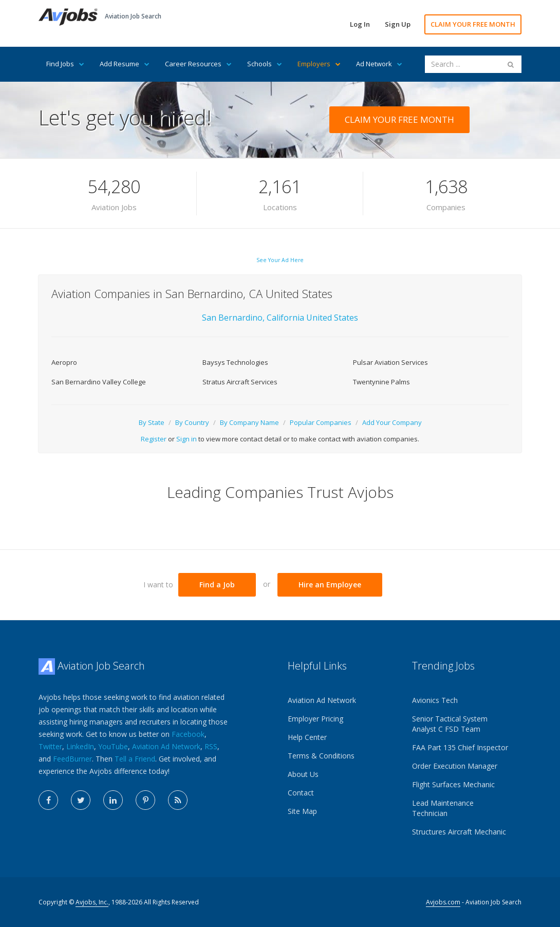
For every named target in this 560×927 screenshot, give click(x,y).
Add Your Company (392, 422)
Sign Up (398, 24)
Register (154, 439)
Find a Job (217, 585)
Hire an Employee (330, 585)
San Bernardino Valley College (99, 382)
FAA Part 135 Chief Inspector (460, 747)
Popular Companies (321, 422)
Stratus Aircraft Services (240, 382)
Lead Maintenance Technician (443, 808)
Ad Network (379, 64)
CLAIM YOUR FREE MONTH (473, 24)
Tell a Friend (135, 759)
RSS (211, 746)
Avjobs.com (443, 902)
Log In (360, 24)
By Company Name (249, 422)
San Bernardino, (233, 318)
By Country (192, 422)
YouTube (113, 746)
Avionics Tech (435, 700)
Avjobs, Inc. (92, 902)
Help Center (307, 737)
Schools (265, 64)
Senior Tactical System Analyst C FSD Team (450, 724)
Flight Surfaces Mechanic (453, 784)
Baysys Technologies (235, 362)
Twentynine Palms (381, 382)
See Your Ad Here (280, 260)
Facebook (188, 734)
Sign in (186, 439)
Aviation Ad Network (166, 746)
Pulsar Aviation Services (390, 362)
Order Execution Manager (455, 766)
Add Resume (125, 64)
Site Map (302, 811)
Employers (319, 64)
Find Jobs (65, 64)
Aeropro (64, 362)
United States (332, 318)
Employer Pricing (315, 719)
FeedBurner (72, 759)
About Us (303, 774)
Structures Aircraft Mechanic (459, 832)
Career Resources (198, 64)
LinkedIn (80, 746)
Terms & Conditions (321, 756)
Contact (301, 793)
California (286, 318)
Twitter (50, 746)
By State (152, 422)
